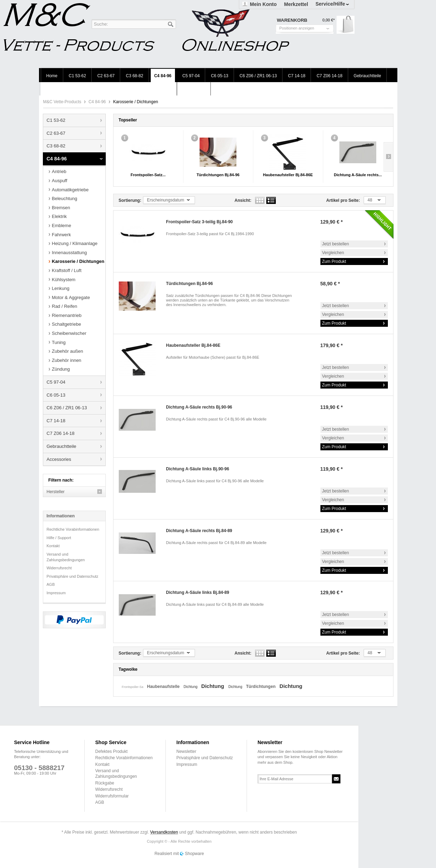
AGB (51, 584)
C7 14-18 (56, 421)
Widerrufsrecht (59, 568)
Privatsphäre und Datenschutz (73, 576)
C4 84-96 (98, 102)
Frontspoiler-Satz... (148, 175)
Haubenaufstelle (164, 687)
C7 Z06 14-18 (61, 433)
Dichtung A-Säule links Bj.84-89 (198, 592)
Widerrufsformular (112, 796)
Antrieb (59, 171)
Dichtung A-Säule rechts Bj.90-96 (199, 407)
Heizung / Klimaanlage (75, 243)
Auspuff (60, 181)
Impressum (56, 593)
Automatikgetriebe (70, 190)
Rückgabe (105, 783)
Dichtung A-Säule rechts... (358, 175)
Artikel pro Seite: (343, 200)
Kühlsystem (64, 280)
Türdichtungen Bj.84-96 (218, 175)
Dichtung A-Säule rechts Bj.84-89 (199, 531)
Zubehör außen (68, 351)
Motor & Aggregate (71, 297)
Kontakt (53, 546)
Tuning (59, 342)
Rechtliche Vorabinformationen (73, 529)
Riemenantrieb (67, 315)
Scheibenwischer (69, 333)
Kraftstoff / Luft (67, 270)
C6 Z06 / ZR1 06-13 (67, 408)
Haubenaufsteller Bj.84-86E (288, 175)
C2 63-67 (56, 133)
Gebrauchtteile (62, 446)
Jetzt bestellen (336, 244)
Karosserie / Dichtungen (78, 261)
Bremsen (61, 208)
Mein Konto (263, 4)
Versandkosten (164, 832)
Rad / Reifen (65, 306)
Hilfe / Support (59, 538)
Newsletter (186, 751)
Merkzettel (296, 4)
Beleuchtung (65, 198)
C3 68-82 (56, 146)
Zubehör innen (67, 360)
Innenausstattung (70, 253)
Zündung (61, 369)
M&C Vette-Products (63, 102)
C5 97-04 (56, 382)
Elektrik (60, 216)
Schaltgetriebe (67, 324)
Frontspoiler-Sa (133, 687)
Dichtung (191, 687)
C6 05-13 (56, 395)
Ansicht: (243, 200)
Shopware (194, 854)
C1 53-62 (56, 120)
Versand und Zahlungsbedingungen (66, 557)
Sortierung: (130, 200)
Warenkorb (346, 25)
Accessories (59, 459)
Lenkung (61, 288)
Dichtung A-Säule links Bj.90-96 (198, 469)
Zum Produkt (334, 261)
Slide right (388, 157)
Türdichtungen (261, 687)
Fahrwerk (61, 235)
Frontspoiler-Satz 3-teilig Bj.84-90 (200, 222)
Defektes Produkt (111, 751)
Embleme (62, 226)
